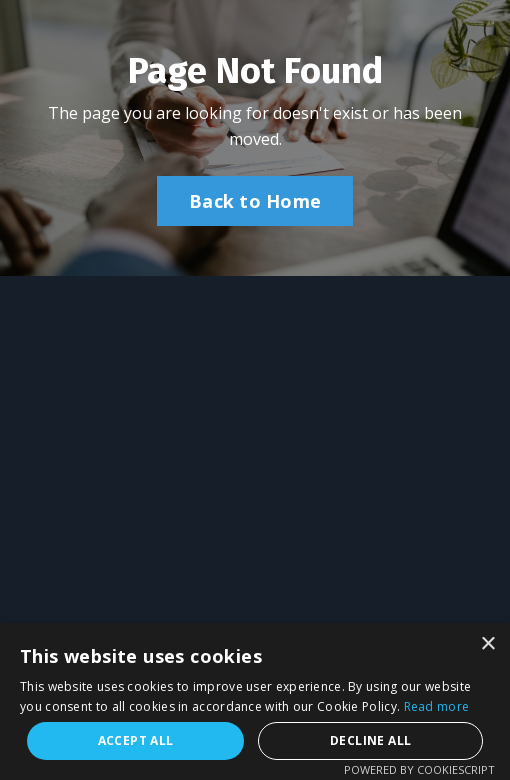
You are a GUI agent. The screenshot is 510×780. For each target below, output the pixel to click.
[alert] (255, 701)
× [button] (487, 644)
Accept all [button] (136, 740)
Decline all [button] (370, 740)
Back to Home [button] (255, 201)
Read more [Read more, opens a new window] (437, 706)
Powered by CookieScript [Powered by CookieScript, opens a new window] (419, 769)
